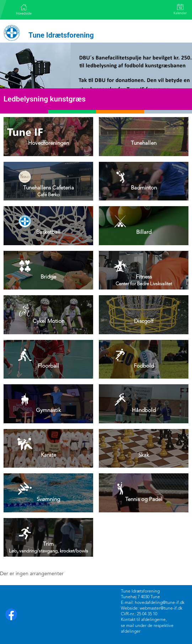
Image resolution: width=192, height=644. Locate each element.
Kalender (180, 9)
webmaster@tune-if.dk (161, 609)
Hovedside (24, 10)
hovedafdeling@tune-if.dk (160, 603)
